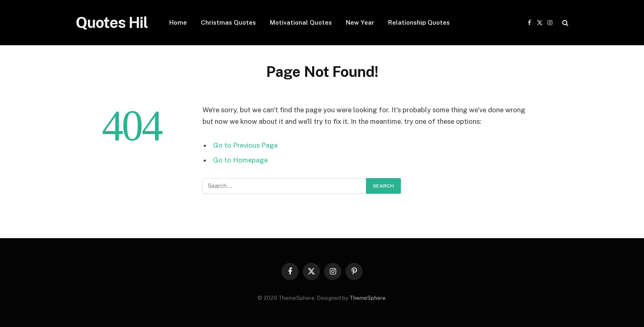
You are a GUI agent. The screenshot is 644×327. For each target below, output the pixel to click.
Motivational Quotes (301, 22)
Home (178, 22)
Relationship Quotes (419, 22)
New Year (360, 22)
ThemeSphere (368, 298)
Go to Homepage (240, 160)
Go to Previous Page (245, 145)
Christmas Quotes (228, 22)
